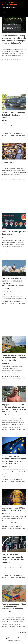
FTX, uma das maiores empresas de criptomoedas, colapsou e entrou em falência (14, 557)
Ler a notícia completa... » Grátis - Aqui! (13, 61)
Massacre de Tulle (9, 162)
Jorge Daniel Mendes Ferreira (10, 4)
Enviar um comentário (16, 59)
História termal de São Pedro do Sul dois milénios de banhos (13, 115)
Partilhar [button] (5, 59)
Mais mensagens (22, 632)
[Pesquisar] (22, 3)
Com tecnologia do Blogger (14, 638)
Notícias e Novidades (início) (10, 13)
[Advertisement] (14, 78)
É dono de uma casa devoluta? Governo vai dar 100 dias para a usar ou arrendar (14, 358)
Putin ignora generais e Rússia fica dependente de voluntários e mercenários (14, 606)
